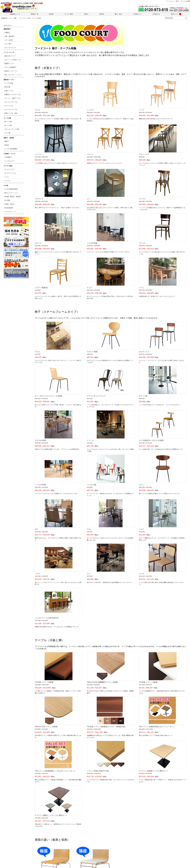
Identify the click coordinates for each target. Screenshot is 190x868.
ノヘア (141, 110)
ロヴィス (38, 243)
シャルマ (90, 110)
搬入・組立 (118, 14)
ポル (36, 529)
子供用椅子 (8, 157)
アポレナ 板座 (92, 352)
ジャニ (141, 288)
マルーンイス (144, 154)
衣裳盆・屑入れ (9, 204)
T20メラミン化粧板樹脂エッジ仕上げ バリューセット (55, 771)
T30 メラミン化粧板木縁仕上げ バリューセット (157, 727)
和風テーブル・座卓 (11, 113)
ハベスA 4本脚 (40, 485)
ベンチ (7, 177)
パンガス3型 (92, 485)
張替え (86, 14)
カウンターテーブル (11, 110)
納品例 (51, 14)
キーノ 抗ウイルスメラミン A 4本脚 (48, 396)
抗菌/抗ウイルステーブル (13, 94)
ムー (89, 199)
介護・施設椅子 (9, 36)
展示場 (102, 14)
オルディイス (144, 352)
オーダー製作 (69, 14)
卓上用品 (7, 200)
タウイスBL (143, 396)
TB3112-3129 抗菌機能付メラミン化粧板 (102, 682)
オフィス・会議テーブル (12, 98)
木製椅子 (7, 33)
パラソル (7, 181)
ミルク (141, 529)
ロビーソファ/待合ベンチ (13, 60)
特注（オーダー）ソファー (13, 75)
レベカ (141, 574)
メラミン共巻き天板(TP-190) (98, 771)
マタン (89, 529)
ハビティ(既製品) (41, 288)
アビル (37, 352)
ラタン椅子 (8, 44)
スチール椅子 (9, 40)
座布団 (7, 145)
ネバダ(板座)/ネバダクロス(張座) (151, 440)
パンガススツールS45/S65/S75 (47, 618)
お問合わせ (156, 14)
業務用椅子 (7, 29)
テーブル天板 (9, 83)
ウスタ (37, 110)
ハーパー (38, 154)
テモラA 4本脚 (40, 440)
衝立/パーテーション (11, 193)
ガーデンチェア (9, 169)
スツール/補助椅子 (10, 67)
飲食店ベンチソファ (11, 71)
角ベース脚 (8, 122)
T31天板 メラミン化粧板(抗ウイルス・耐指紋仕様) (106, 727)
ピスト (141, 485)
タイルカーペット (10, 212)
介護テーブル (9, 91)
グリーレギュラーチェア (96, 396)
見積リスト (175, 14)
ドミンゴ (90, 440)
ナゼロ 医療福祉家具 (11, 189)
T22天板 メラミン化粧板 (44, 682)
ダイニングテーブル (11, 102)
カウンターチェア (10, 48)
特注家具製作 (9, 208)
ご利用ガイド (137, 14)
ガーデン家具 (8, 166)
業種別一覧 (35, 14)
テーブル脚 (7, 118)
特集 (15, 18)
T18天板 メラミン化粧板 (148, 682)
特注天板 (7, 87)
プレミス (142, 243)
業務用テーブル (9, 80)
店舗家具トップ (15, 14)
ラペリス (142, 199)
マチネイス (39, 199)
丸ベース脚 (8, 125)
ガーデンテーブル (10, 173)
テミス (89, 288)
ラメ (89, 574)
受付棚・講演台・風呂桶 (12, 197)
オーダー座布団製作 (11, 149)
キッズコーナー (9, 161)
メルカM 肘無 (92, 243)
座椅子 (7, 141)
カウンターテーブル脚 (12, 129)
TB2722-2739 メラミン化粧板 (46, 727)
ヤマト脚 (7, 133)
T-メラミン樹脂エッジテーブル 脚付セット (51, 815)
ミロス (37, 574)
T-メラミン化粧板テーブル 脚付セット (153, 771)
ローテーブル (9, 106)
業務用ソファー (9, 64)
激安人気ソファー (10, 56)
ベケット (90, 154)
